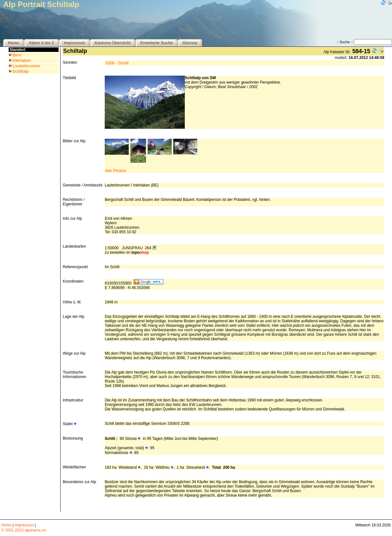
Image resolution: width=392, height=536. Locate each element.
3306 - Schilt (117, 63)
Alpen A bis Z (41, 43)
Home (14, 43)
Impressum (74, 43)
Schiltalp (20, 71)
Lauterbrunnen (26, 66)
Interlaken (22, 60)
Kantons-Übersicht (113, 43)
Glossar (190, 43)
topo (140, 252)
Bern (17, 55)
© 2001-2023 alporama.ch (24, 530)
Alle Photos (115, 171)
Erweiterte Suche (157, 43)
